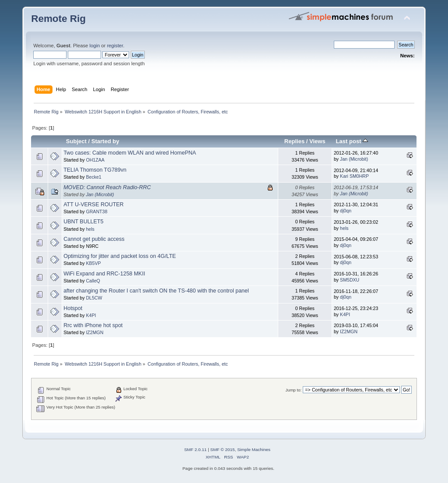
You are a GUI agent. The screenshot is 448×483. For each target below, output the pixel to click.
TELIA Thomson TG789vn (95, 170)
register (115, 46)
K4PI (91, 315)
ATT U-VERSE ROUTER (93, 204)
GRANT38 (96, 212)
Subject (76, 141)
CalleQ (93, 281)
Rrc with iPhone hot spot (93, 325)
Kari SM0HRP (354, 176)
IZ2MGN (94, 332)
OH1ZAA (95, 160)
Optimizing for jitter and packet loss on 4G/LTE (120, 256)
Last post (352, 141)
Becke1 (93, 177)
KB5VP (93, 263)
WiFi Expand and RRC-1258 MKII (104, 274)
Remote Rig (58, 19)
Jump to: (294, 390)
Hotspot (73, 308)
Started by (105, 141)
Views (317, 141)
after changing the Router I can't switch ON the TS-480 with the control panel (156, 291)
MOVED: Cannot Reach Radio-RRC (107, 187)
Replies (294, 141)
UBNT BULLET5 (83, 222)
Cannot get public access (94, 239)
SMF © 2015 (223, 450)
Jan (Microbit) (354, 159)
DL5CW (94, 298)
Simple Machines (254, 450)
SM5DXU (350, 280)
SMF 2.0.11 (196, 450)
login (94, 46)
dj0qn (346, 211)
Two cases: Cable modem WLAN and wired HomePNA (130, 153)
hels (90, 229)
